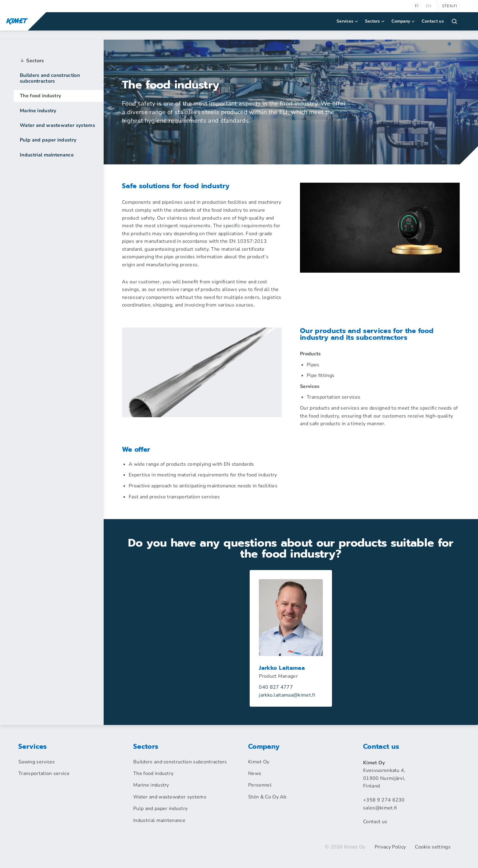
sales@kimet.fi (380, 808)
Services (348, 21)
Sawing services (37, 762)
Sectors (375, 21)
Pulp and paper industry (48, 140)
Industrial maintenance (47, 155)
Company (403, 21)
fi (417, 6)
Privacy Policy (390, 847)
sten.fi (449, 6)
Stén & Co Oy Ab (267, 797)
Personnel (260, 785)
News (255, 773)
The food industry (40, 96)
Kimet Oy (259, 762)
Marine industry (38, 111)
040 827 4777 (276, 687)
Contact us (433, 21)
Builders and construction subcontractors (50, 78)
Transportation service (44, 773)
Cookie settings (433, 847)
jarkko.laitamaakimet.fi (287, 695)
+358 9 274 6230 (384, 800)
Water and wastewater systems (57, 125)
